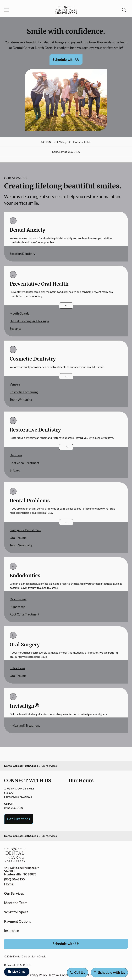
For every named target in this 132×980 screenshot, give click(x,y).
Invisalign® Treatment (25, 725)
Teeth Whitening (21, 399)
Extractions (17, 668)
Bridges (15, 470)
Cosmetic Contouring (24, 392)
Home (9, 884)
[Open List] (66, 306)
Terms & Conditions (62, 975)
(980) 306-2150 (71, 152)
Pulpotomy (17, 607)
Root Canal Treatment (24, 463)
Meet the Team (16, 903)
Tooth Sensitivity (21, 545)
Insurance (12, 931)
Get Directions (19, 819)
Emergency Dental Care (25, 530)
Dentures (16, 455)
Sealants (15, 329)
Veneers (15, 384)
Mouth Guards (19, 313)
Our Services (14, 893)
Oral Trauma (18, 538)
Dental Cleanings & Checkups (29, 321)
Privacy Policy (38, 975)
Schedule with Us (66, 59)
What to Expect (16, 912)
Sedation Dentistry (22, 254)
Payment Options (18, 921)
